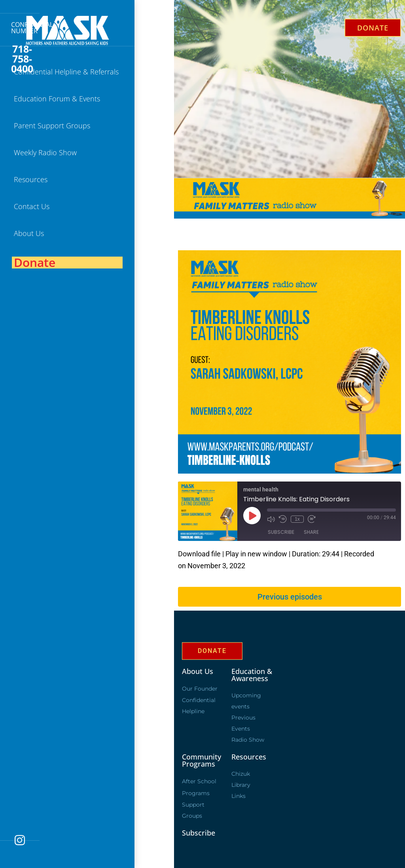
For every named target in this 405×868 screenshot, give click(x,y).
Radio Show (248, 740)
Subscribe (281, 532)
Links (238, 796)
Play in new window (256, 554)
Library (241, 785)
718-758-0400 (22, 59)
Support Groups (193, 810)
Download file (199, 554)
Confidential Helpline (199, 706)
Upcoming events (246, 701)
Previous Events (243, 723)
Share (311, 532)
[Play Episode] (252, 516)
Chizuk (241, 774)
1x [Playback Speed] (297, 519)
